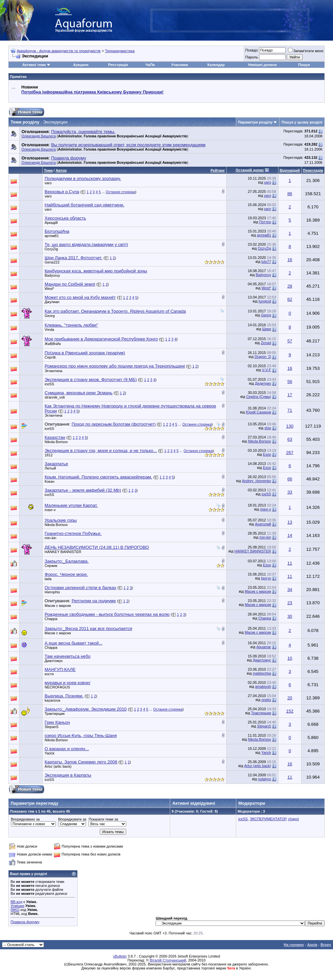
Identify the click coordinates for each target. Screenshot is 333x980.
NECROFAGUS (57, 687)
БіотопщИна (57, 231)
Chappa (51, 619)
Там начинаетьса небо (68, 656)
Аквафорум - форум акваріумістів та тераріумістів (59, 51)
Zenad (266, 343)
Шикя (267, 329)
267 (290, 453)
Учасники (180, 65)
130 (290, 426)
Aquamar (264, 647)
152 (290, 711)
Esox (267, 454)
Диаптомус (262, 660)
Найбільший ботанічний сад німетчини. (84, 205)
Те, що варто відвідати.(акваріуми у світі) (86, 245)
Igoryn (266, 578)
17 (290, 395)
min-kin (50, 538)
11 (290, 563)
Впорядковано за (25, 819)
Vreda (49, 330)
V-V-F (267, 370)
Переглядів (313, 170)
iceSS (49, 384)
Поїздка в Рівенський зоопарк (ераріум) (85, 353)
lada (48, 579)
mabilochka (262, 673)
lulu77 (266, 262)
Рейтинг (218, 170)
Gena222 (52, 262)
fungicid (265, 301)
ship (268, 428)
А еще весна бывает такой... (74, 643)
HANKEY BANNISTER (63, 552)
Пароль (251, 57)
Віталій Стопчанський (168, 960)
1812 (49, 455)
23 (290, 603)
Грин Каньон (57, 722)
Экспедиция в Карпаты (68, 775)
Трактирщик (55, 714)
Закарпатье (56, 464)
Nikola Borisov (56, 442)
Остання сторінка (120, 192)
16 (290, 260)
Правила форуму (25, 922)
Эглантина (54, 371)
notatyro (265, 779)
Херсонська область (65, 218)
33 (290, 492)
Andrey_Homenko (256, 481)
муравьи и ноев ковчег (68, 683)
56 (290, 382)
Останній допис (250, 170)
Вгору (326, 945)
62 (290, 299)
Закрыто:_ (67, 561)
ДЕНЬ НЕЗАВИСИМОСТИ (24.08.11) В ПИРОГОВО (97, 547)
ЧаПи (150, 65)
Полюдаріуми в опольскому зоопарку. (83, 178)
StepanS (52, 727)
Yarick (50, 753)
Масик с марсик (258, 591)
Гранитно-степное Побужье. (73, 533)
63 (290, 439)
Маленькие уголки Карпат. (71, 505)
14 (290, 535)
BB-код (17, 902)
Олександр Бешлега (39, 136)
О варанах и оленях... (67, 749)
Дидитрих (263, 383)
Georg (50, 316)
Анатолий (263, 524)
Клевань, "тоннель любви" (71, 325)
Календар (216, 65)
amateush (263, 686)
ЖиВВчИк (53, 344)
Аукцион (81, 65)
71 (290, 410)
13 (290, 522)
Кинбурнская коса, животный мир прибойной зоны (96, 271)
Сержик (51, 566)
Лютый (50, 468)
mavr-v (50, 510)
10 (290, 658)
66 (290, 479)
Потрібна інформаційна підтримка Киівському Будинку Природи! (92, 92)
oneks (266, 700)
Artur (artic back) (58, 766)
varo (48, 183)
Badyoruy (52, 275)
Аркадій (51, 223)
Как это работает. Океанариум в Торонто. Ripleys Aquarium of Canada (115, 311)
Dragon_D (263, 357)
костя (49, 674)
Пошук (304, 65)
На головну (294, 945)
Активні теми (34, 65)
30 (290, 616)
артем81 (52, 236)
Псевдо (251, 50)
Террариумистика (120, 51)
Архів (312, 945)
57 (290, 341)
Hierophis (52, 592)
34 (290, 590)
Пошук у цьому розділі (302, 122)
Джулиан (52, 302)
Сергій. (51, 357)
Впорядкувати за (72, 819)
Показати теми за (103, 819)
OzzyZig (51, 249)
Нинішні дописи (262, 65)
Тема (48, 170)
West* (49, 289)
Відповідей (290, 170)
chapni (293, 819)
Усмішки (18, 906)
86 (290, 194)
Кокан (50, 481)
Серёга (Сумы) (259, 397)
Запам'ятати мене (306, 51)
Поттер (265, 222)
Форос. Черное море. (66, 574)
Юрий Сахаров (258, 412)
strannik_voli (55, 397)
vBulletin (120, 956)
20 (290, 698)
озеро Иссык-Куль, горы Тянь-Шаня (81, 735)
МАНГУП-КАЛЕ (60, 669)
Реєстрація (118, 65)
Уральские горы (61, 520)
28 (290, 286)
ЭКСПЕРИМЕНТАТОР (268, 819)
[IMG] (15, 910)
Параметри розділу (256, 122)
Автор (61, 170)
